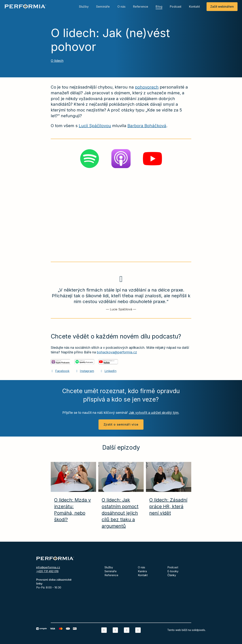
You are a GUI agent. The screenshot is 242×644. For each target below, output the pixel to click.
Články (172, 575)
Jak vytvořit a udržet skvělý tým (154, 414)
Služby (109, 567)
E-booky (173, 571)
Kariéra (142, 571)
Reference (111, 575)
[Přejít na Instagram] (85, 373)
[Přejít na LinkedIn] (108, 373)
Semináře (111, 571)
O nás (142, 567)
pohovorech (147, 89)
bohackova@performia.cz (117, 354)
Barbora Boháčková (147, 127)
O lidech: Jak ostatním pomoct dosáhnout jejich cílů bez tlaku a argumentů (120, 515)
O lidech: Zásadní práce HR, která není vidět (168, 508)
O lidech (57, 63)
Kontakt (143, 575)
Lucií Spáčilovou (95, 127)
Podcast (173, 567)
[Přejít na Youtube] (138, 630)
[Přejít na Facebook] (60, 373)
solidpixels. (199, 630)
